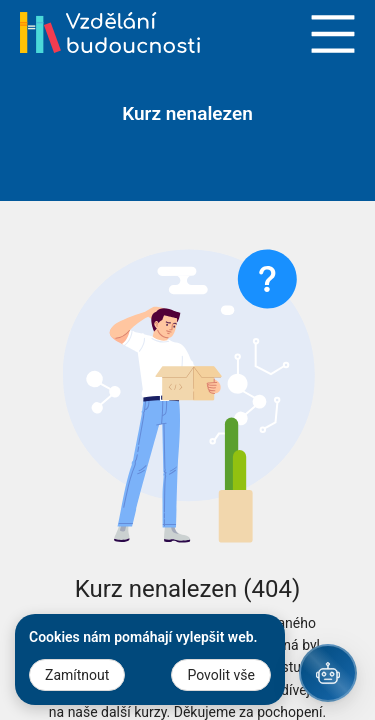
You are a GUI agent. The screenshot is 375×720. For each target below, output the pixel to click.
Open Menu (333, 34)
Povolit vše (221, 675)
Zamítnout (77, 675)
